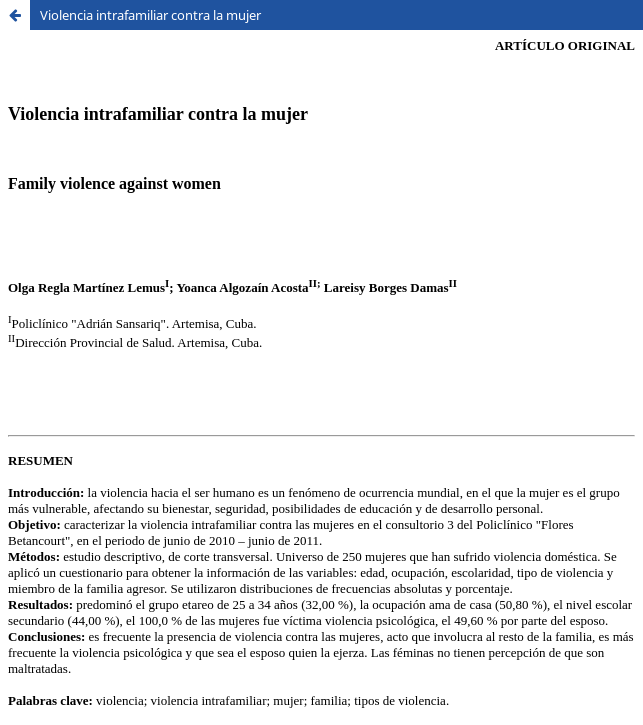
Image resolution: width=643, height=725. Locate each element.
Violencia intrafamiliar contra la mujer (150, 15)
